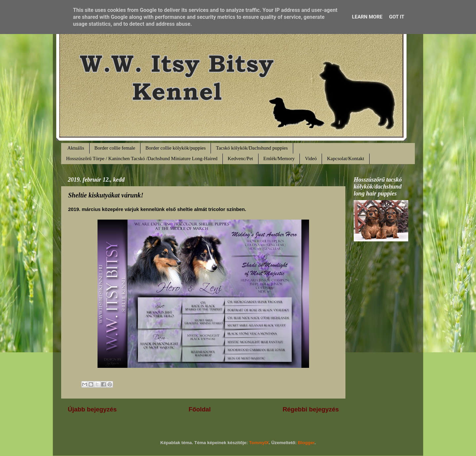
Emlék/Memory (279, 158)
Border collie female (115, 148)
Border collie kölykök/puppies (176, 148)
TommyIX (259, 443)
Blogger (306, 443)
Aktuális (76, 148)
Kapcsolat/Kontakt (345, 158)
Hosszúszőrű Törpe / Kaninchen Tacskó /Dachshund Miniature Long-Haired (142, 158)
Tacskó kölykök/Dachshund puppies (252, 148)
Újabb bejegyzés (92, 409)
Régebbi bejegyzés (311, 409)
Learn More (367, 17)
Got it (397, 17)
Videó (311, 158)
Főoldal (199, 409)
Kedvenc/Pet (240, 158)
